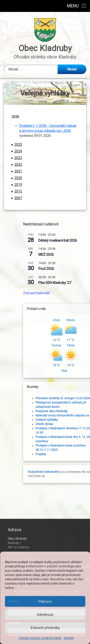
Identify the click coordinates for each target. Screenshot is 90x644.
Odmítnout (45, 615)
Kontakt (69, 638)
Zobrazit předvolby (45, 628)
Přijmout (45, 601)
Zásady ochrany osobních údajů (40, 638)
